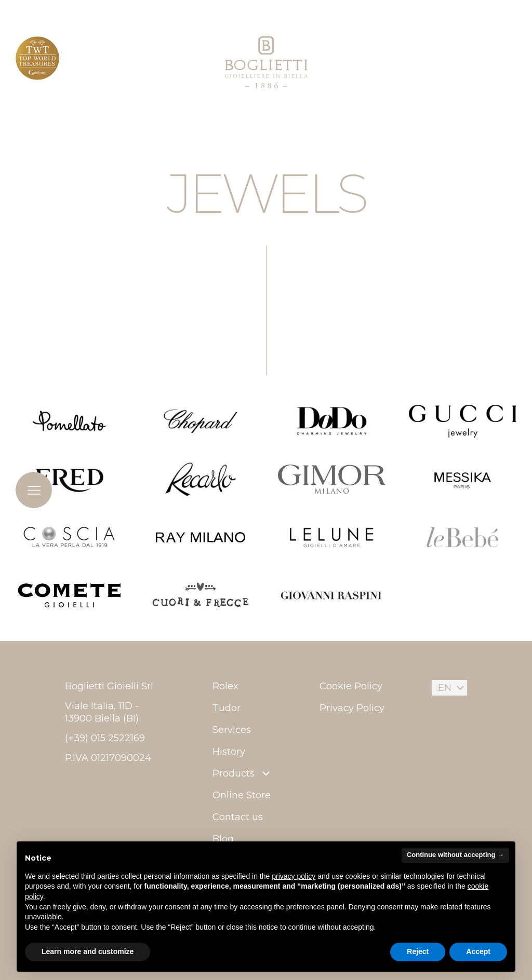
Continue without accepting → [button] (455, 855)
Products (242, 773)
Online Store (242, 795)
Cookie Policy (351, 686)
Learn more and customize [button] (88, 951)
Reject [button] (418, 951)
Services (232, 730)
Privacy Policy (352, 708)
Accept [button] (478, 951)
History (229, 752)
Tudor (227, 708)
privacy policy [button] (294, 876)
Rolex (225, 686)
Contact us (238, 817)
